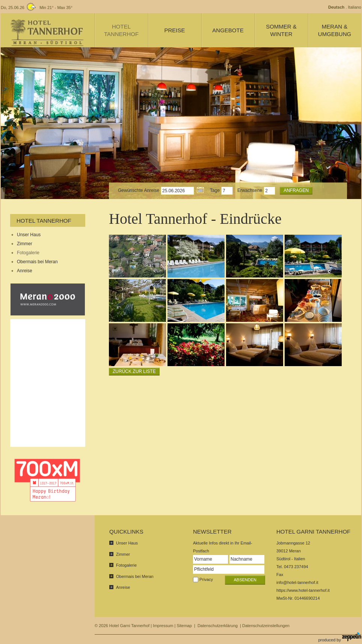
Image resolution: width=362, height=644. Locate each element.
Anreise (25, 271)
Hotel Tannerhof (44, 221)
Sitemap (184, 626)
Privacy (206, 579)
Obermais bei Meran (37, 262)
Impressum (163, 626)
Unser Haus (29, 235)
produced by (340, 637)
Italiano (355, 7)
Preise (174, 30)
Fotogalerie (28, 253)
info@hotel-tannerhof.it (297, 582)
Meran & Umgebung (335, 30)
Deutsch (336, 7)
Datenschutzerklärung (218, 626)
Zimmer (25, 244)
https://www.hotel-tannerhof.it (303, 590)
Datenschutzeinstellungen (266, 626)
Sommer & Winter (281, 30)
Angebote (228, 30)
